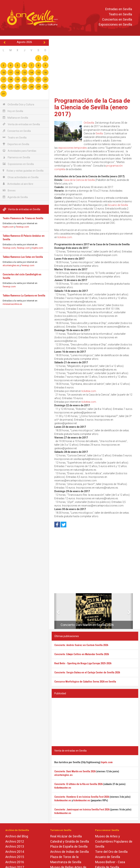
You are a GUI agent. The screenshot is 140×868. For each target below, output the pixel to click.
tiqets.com (8, 227)
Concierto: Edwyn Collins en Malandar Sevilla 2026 (82, 654)
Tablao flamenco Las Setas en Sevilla (23, 257)
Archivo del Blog (17, 836)
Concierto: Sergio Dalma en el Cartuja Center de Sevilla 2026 (87, 672)
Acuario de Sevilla (118, 205)
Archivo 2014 (15, 852)
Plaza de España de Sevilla (69, 846)
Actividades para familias (19, 151)
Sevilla (99, 133)
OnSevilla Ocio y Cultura (18, 104)
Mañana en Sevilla (15, 118)
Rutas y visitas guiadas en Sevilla (23, 171)
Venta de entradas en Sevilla (21, 124)
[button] (56, 611)
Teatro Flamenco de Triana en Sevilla (23, 218)
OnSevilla (89, 123)
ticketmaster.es (63, 788)
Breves (9, 190)
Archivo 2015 (15, 857)
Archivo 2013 (15, 846)
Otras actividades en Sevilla (21, 177)
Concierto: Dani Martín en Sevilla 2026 (87, 625)
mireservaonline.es (12, 304)
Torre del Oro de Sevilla (111, 852)
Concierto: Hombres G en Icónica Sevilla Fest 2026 (82, 797)
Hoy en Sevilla (13, 111)
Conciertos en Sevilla (117, 19)
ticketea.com (65, 237)
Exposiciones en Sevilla (115, 25)
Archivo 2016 (15, 862)
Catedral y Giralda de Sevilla (70, 841)
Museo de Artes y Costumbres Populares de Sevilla (114, 841)
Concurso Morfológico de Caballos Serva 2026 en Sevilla (85, 682)
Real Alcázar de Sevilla (66, 836)
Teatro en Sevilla (120, 14)
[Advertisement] (95, 67)
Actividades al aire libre (18, 184)
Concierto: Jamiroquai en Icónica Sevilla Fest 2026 (82, 810)
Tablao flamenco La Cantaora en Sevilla (24, 296)
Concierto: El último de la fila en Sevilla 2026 (78, 784)
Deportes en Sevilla (16, 144)
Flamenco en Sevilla (16, 157)
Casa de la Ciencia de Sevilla (79, 180)
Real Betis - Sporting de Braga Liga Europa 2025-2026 (83, 663)
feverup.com (22, 227)
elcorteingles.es (11, 265)
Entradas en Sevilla (119, 9)
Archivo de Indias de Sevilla (69, 852)
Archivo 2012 (15, 841)
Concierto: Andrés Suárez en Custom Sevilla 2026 (81, 645)
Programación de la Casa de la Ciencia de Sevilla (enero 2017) (92, 107)
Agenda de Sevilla (15, 197)
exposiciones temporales (73, 148)
